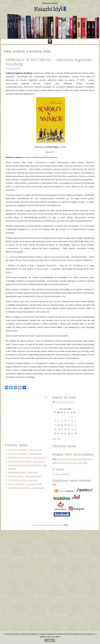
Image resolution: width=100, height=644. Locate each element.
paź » (59, 439)
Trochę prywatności (61, 474)
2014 (65, 459)
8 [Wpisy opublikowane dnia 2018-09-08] (72, 421)
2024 (75, 463)
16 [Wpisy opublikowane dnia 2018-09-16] (75, 425)
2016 (75, 459)
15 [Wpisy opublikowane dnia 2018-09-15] (72, 425)
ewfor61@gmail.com (63, 402)
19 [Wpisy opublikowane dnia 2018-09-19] (62, 429)
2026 (85, 463)
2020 (55, 463)
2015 (70, 459)
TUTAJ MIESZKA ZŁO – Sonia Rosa (23, 480)
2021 (60, 463)
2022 (65, 463)
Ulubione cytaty (64, 446)
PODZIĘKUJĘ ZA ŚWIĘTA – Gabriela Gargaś (26, 488)
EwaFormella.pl (38, 525)
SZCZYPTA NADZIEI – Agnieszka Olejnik (25, 484)
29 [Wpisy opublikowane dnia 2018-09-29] (72, 433)
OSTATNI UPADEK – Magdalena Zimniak (25, 476)
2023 (70, 463)
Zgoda (50, 640)
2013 (60, 459)
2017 (80, 459)
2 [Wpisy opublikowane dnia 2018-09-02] (75, 416)
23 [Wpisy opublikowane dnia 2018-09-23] (75, 429)
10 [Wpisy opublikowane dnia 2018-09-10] (55, 425)
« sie (54, 439)
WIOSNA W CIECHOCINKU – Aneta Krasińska (27, 458)
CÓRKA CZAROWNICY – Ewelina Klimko (25, 454)
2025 (80, 463)
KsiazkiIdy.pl (51, 525)
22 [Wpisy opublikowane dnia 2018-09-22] (72, 429)
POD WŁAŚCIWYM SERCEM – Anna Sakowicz (27, 461)
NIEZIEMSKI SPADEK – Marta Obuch (23, 472)
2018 (85, 459)
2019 (90, 459)
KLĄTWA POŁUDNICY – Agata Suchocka (25, 450)
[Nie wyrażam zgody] (97, 637)
